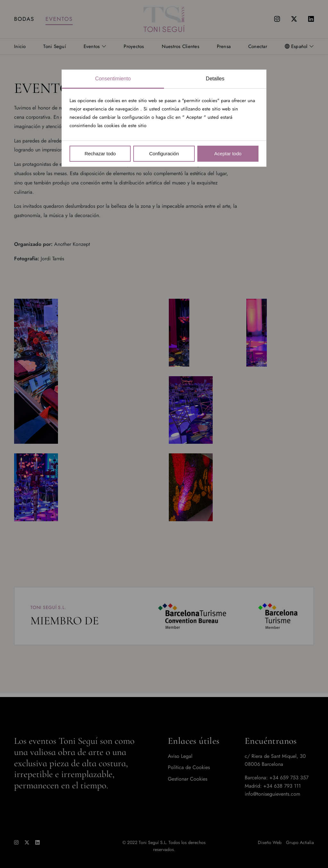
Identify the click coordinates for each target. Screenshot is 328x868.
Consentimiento (113, 79)
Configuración (164, 154)
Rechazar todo (100, 154)
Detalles (215, 79)
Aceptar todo (228, 154)
